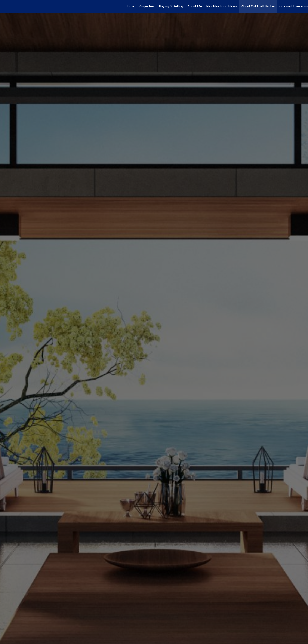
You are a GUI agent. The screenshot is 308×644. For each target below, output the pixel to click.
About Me (195, 6)
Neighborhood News (222, 6)
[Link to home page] (5, 6)
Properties (147, 6)
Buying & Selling (171, 6)
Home (130, 6)
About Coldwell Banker (258, 6)
